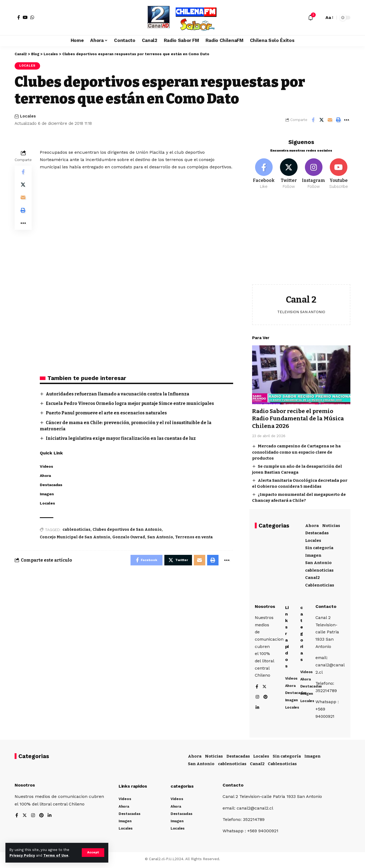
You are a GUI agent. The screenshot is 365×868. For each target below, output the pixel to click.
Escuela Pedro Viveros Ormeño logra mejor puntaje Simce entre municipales (132, 403)
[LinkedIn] (258, 708)
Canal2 (312, 577)
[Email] (330, 120)
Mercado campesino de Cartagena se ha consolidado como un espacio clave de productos (296, 451)
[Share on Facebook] (313, 120)
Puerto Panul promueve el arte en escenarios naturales (108, 413)
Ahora (312, 525)
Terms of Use (56, 855)
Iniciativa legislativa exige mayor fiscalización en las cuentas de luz (122, 439)
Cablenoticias (320, 584)
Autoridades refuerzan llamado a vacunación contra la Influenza (119, 394)
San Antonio (160, 537)
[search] (319, 18)
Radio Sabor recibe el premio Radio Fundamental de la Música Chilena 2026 (299, 417)
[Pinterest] (266, 698)
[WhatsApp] (32, 17)
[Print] (338, 120)
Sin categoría (319, 547)
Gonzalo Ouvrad (129, 537)
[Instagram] (314, 173)
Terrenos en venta (194, 537)
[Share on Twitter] (321, 120)
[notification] (311, 18)
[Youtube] (339, 173)
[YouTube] (25, 17)
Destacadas (317, 532)
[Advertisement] (301, 240)
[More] (347, 120)
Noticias (331, 525)
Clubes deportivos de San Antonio (127, 530)
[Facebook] (19, 17)
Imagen (313, 554)
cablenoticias (76, 530)
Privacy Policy (22, 855)
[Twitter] (289, 173)
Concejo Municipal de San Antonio (75, 537)
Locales (28, 66)
